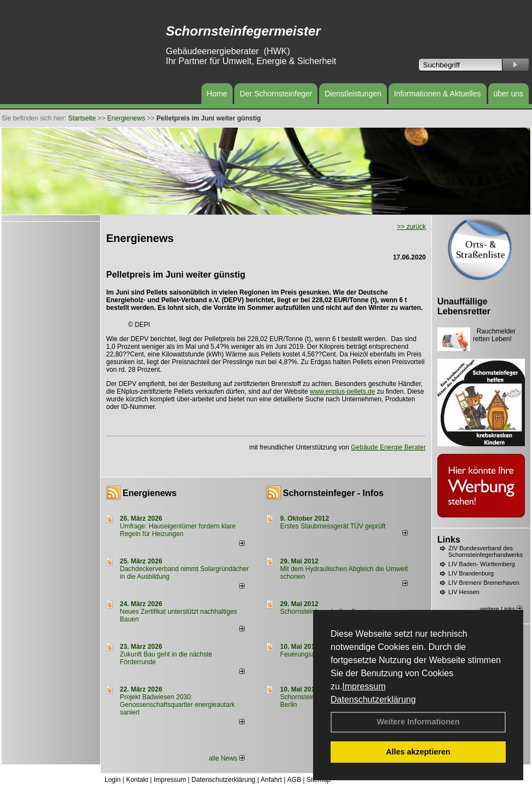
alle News (226, 758)
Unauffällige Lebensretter (464, 306)
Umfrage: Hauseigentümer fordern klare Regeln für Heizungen (178, 530)
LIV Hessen (464, 592)
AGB (294, 780)
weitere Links (501, 609)
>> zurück (411, 227)
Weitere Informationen (418, 722)
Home (217, 94)
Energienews (150, 493)
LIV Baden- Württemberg (482, 564)
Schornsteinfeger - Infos (333, 493)
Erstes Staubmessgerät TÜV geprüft (333, 526)
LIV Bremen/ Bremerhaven (484, 583)
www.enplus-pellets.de (342, 391)
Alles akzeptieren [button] (418, 752)
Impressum (364, 686)
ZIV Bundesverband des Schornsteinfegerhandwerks (485, 551)
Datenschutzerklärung (373, 699)
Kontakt (137, 780)
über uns (508, 94)
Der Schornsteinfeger (276, 94)
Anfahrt (271, 780)
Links (449, 540)
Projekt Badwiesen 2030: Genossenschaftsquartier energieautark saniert (177, 705)
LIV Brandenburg (471, 573)
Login (112, 780)
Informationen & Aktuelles (438, 94)
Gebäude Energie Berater (388, 447)
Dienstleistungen (353, 94)
